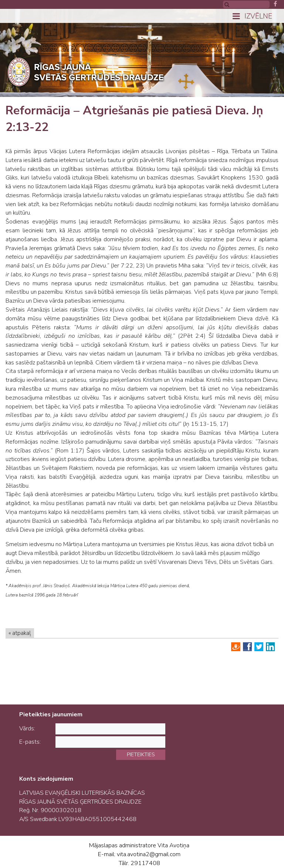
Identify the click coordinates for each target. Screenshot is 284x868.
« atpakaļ (20, 633)
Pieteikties (141, 755)
